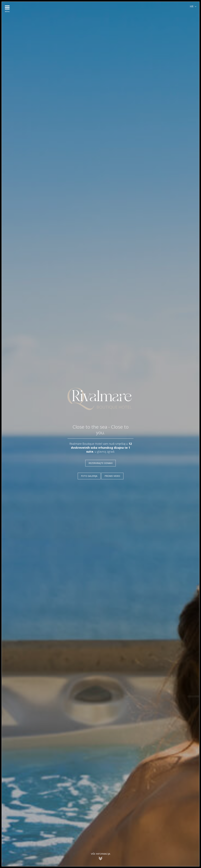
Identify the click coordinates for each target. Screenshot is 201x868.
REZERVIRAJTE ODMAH (100, 463)
